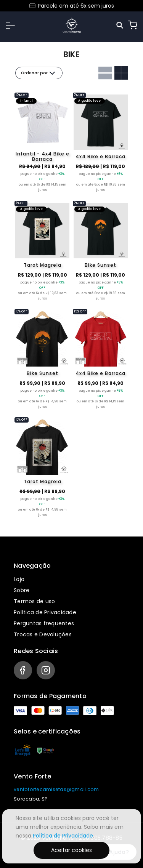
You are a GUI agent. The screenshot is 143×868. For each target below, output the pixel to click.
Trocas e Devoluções (43, 634)
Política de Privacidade (45, 612)
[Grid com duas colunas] (121, 73)
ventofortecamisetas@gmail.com (56, 789)
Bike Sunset (100, 265)
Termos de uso (34, 601)
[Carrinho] (133, 25)
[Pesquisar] (120, 25)
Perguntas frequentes (44, 623)
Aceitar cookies (71, 850)
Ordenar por (39, 73)
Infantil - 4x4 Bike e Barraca (43, 157)
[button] (10, 25)
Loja (19, 579)
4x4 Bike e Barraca (100, 156)
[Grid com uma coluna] (105, 73)
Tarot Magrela (43, 265)
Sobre (22, 590)
